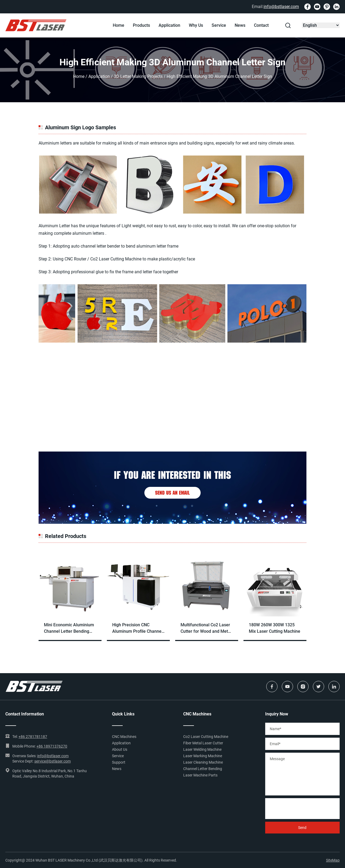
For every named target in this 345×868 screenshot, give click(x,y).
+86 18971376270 (52, 746)
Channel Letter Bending (203, 769)
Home (119, 25)
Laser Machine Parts (200, 775)
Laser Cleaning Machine (203, 762)
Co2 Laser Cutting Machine (206, 737)
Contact (261, 25)
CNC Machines (124, 737)
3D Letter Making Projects (138, 76)
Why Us (196, 25)
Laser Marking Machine (203, 756)
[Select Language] (321, 25)
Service (219, 25)
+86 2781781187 (33, 737)
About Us (120, 749)
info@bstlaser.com (281, 7)
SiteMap (333, 860)
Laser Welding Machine (202, 749)
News (240, 25)
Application (169, 25)
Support (119, 762)
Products (141, 25)
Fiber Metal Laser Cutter (203, 743)
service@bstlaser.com (52, 761)
